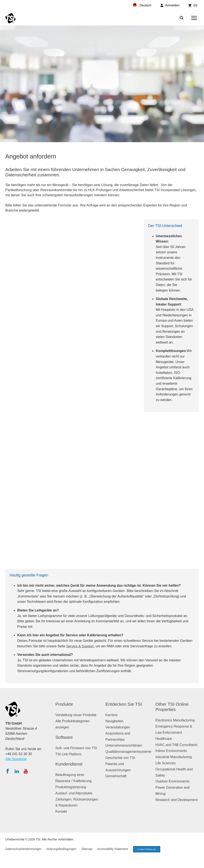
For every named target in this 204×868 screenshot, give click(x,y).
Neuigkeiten (115, 721)
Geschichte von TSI (120, 758)
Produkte (64, 704)
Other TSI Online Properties (172, 707)
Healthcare (164, 739)
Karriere (112, 715)
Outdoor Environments (173, 781)
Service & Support (80, 646)
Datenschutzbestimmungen (23, 849)
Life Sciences (166, 763)
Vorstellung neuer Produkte (76, 715)
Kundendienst (69, 764)
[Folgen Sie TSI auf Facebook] (8, 771)
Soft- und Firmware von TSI (76, 748)
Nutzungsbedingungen (61, 849)
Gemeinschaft (116, 776)
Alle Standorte (16, 759)
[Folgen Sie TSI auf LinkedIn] (17, 771)
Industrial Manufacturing (174, 757)
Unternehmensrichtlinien (124, 745)
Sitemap (87, 849)
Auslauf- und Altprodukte (74, 793)
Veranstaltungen (118, 727)
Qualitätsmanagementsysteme (128, 752)
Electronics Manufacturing (175, 720)
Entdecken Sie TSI (124, 704)
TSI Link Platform (68, 754)
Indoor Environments (171, 751)
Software (64, 737)
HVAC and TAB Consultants (176, 745)
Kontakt (61, 811)
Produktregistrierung (71, 787)
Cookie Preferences (148, 850)
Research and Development (177, 800)
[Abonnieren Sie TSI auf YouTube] (26, 771)
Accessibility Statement (113, 849)
